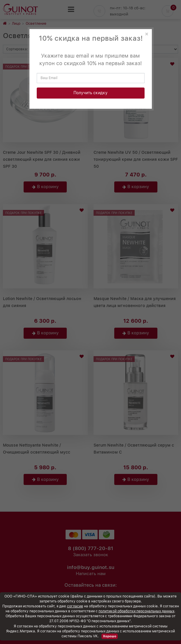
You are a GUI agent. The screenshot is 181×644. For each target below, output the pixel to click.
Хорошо (110, 636)
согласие (75, 606)
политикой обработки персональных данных (136, 611)
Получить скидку (90, 93)
